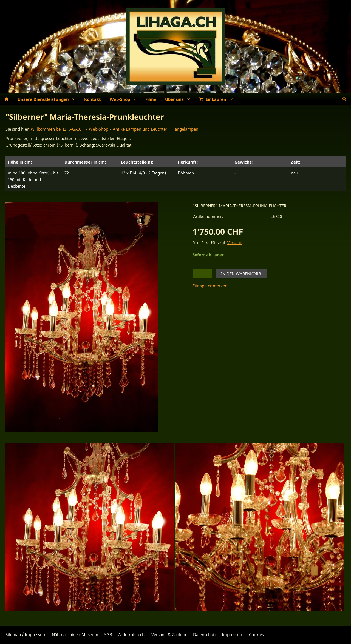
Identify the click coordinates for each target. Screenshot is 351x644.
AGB (108, 634)
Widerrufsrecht (132, 634)
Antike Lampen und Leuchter (140, 129)
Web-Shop (99, 129)
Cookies (256, 634)
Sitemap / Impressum (26, 634)
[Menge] (202, 274)
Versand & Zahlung (169, 634)
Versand (235, 243)
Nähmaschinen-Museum (75, 634)
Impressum (233, 634)
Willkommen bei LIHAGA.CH (58, 129)
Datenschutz (205, 634)
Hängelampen (185, 129)
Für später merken (210, 286)
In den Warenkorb (241, 274)
